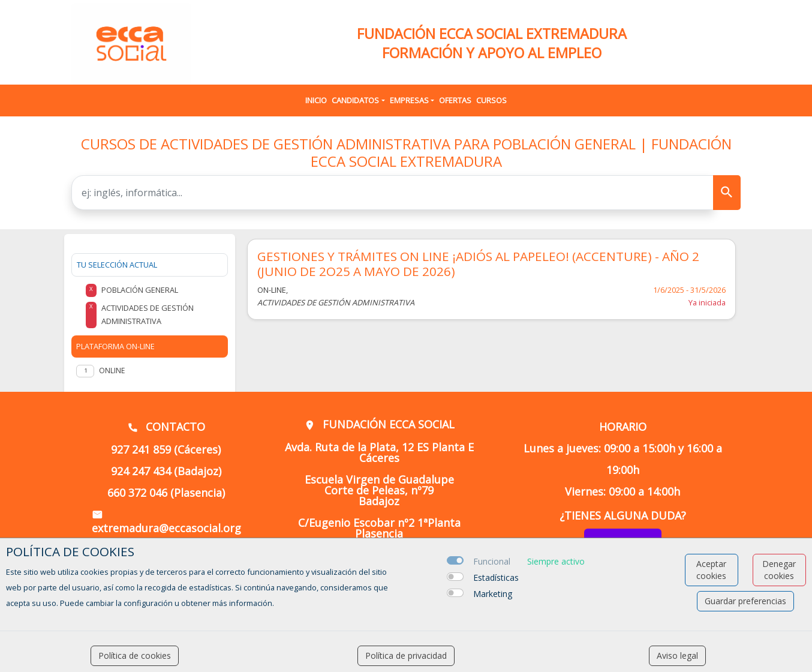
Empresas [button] (409, 100)
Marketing (493, 594)
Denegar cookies (779, 570)
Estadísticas (496, 577)
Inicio (316, 100)
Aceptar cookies (711, 570)
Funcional (492, 561)
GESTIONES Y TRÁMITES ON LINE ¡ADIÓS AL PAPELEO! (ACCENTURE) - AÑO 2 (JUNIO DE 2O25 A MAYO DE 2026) (478, 264)
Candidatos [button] (355, 100)
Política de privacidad (406, 655)
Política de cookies (135, 655)
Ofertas (455, 100)
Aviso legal (677, 655)
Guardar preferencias (745, 601)
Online (112, 370)
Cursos (491, 100)
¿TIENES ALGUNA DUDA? (623, 515)
